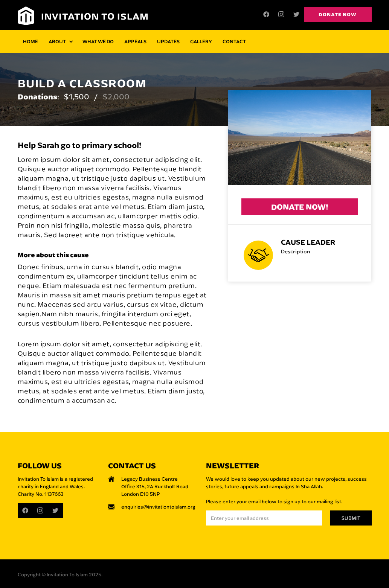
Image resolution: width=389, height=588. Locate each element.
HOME (31, 41)
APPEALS (135, 41)
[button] (60, 41)
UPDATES (168, 41)
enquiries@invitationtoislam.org (158, 507)
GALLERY (201, 41)
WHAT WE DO (98, 41)
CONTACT (234, 41)
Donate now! (300, 207)
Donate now (338, 14)
